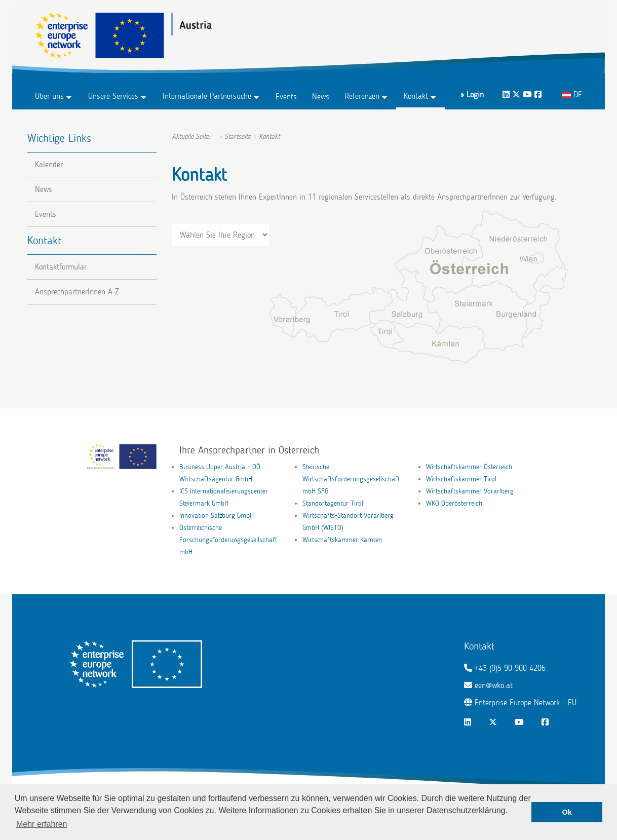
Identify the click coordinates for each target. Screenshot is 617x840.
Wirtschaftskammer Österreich (469, 467)
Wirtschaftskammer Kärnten (342, 540)
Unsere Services (113, 96)
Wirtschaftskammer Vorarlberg (470, 491)
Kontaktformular (61, 267)
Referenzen (362, 96)
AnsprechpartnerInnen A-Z (77, 292)
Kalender (49, 164)
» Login (472, 94)
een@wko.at (494, 685)
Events (286, 97)
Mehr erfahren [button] (42, 824)
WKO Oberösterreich (454, 503)
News (321, 97)
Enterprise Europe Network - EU (526, 702)
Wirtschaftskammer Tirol (461, 479)
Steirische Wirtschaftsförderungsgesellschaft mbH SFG (351, 479)
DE (572, 94)
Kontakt (416, 96)
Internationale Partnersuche (207, 96)
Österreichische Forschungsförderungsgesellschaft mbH (228, 540)
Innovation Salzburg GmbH (217, 516)
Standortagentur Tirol (333, 503)
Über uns (49, 96)
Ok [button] (567, 812)
